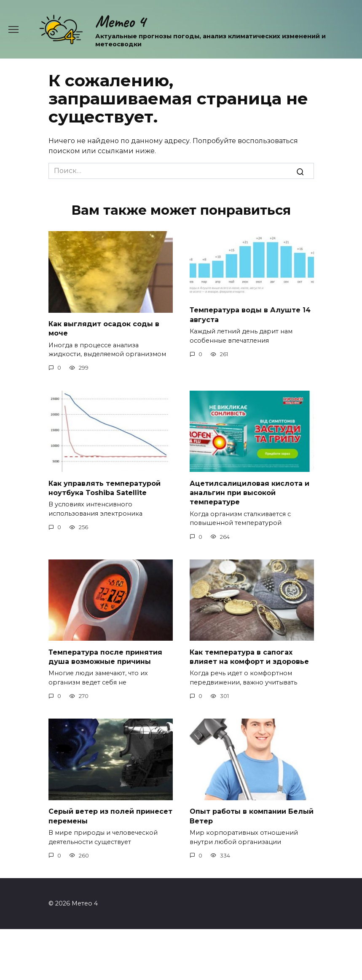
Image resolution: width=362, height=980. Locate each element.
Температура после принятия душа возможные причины (105, 656)
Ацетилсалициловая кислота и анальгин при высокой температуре (249, 493)
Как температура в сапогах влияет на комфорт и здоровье (249, 656)
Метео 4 (120, 21)
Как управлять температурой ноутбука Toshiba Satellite (105, 488)
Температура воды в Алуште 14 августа (250, 315)
